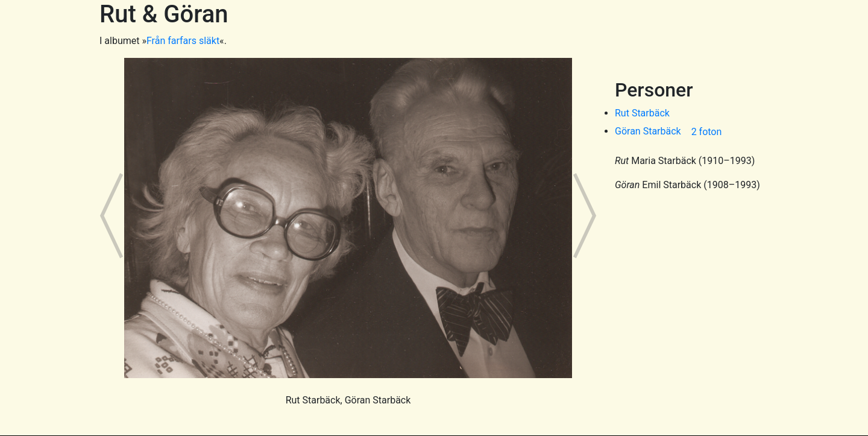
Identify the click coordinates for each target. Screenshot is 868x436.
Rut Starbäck (642, 113)
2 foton (707, 132)
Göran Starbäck (648, 131)
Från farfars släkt (183, 41)
